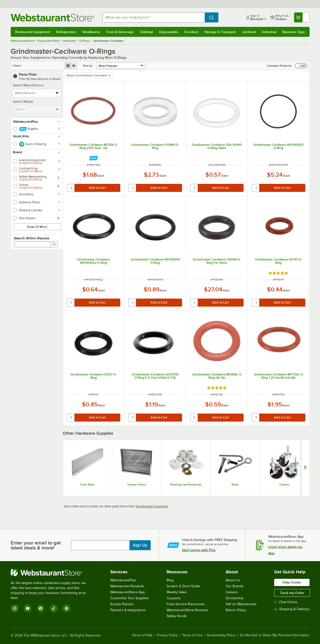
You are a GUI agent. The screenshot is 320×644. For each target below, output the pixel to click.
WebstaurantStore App (128, 592)
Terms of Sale (142, 635)
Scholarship (235, 598)
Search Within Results (32, 238)
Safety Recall (176, 616)
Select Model (23, 102)
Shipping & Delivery (292, 609)
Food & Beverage (120, 32)
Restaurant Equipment (33, 32)
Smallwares (91, 32)
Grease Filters (137, 484)
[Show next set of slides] (305, 468)
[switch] (301, 66)
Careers (232, 592)
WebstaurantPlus (123, 580)
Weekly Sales (177, 592)
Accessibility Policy (221, 635)
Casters (285, 484)
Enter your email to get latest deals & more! (36, 545)
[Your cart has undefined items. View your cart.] (302, 17)
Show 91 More (37, 227)
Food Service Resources (186, 604)
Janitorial (249, 32)
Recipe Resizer (122, 604)
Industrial (269, 32)
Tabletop (146, 32)
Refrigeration (66, 32)
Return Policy (236, 610)
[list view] (74, 66)
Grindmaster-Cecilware (152, 506)
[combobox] (154, 17)
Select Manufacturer (28, 85)
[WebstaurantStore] (52, 573)
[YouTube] (28, 608)
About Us (233, 580)
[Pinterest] (66, 608)
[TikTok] (54, 608)
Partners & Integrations (128, 610)
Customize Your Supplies (129, 598)
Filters (17, 66)
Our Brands (235, 586)
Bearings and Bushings (186, 484)
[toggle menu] (57, 93)
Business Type (294, 32)
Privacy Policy (167, 635)
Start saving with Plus (199, 550)
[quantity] (71, 188)
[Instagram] (15, 608)
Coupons (174, 598)
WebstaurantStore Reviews (187, 610)
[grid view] (68, 66)
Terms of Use (192, 635)
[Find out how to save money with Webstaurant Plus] (94, 158)
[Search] (54, 244)
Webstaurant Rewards (127, 586)
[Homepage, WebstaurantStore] (53, 18)
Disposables (169, 32)
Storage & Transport (220, 32)
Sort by (88, 66)
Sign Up (140, 545)
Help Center (292, 582)
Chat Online (286, 602)
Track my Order (292, 593)
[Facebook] (41, 608)
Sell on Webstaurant (241, 604)
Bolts (235, 484)
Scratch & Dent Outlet (183, 586)
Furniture (191, 32)
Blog (170, 580)
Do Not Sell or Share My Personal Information (275, 635)
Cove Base (87, 484)
